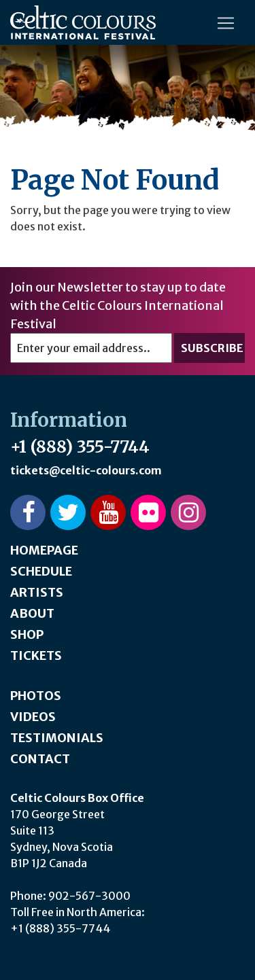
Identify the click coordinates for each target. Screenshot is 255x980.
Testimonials (57, 738)
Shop (27, 634)
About (32, 613)
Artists (37, 592)
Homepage (44, 550)
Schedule (41, 571)
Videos (33, 717)
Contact (40, 759)
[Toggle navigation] (226, 23)
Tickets (36, 655)
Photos (36, 696)
